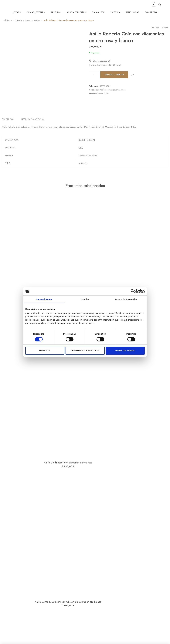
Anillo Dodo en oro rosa (45, 556)
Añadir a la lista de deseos (132, 75)
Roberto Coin (102, 94)
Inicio (10, 20)
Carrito (119, 604)
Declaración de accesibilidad (154, 612)
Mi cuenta (120, 596)
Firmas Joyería (113, 90)
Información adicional (33, 124)
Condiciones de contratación (154, 604)
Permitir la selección (85, 351)
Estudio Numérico (65, 638)
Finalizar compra (123, 608)
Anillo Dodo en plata (45, 281)
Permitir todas (125, 351)
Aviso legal (146, 596)
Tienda (19, 20)
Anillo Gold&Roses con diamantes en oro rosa (45, 372)
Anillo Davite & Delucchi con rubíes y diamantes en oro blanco (45, 464)
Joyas (28, 20)
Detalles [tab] (85, 299)
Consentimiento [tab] (44, 299)
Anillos (37, 20)
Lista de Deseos (122, 600)
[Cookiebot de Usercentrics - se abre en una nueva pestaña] (133, 291)
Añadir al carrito (114, 75)
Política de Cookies (150, 608)
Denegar (45, 351)
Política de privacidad (151, 600)
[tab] (10, 124)
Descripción (8, 124)
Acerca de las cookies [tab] (126, 299)
